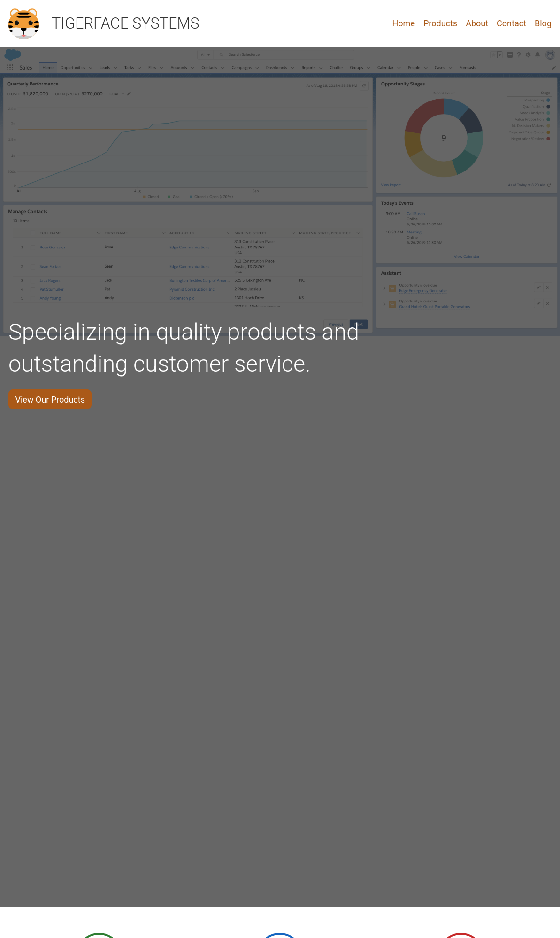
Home (404, 23)
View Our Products (50, 399)
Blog (543, 23)
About (477, 23)
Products (440, 23)
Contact (511, 23)
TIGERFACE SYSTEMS (126, 23)
